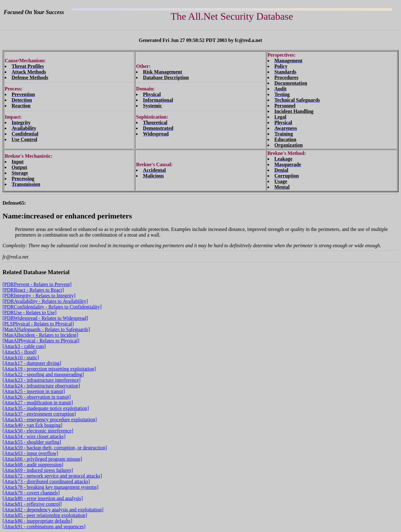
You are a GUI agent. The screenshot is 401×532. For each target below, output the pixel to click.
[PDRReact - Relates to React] (33, 290)
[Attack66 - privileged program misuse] (42, 459)
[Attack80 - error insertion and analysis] (43, 498)
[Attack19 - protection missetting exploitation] (49, 369)
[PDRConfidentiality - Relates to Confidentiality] (52, 307)
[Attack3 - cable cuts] (24, 346)
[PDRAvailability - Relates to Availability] (45, 301)
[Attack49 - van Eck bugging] (32, 425)
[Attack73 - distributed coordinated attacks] (46, 481)
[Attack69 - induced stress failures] (38, 470)
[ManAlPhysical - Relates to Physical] (41, 341)
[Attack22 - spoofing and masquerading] (43, 374)
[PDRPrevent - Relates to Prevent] (37, 284)
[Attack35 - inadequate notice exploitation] (46, 408)
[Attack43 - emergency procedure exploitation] (50, 419)
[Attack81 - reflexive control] (32, 504)
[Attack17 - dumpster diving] (32, 363)
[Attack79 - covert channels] (31, 493)
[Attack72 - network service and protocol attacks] (52, 476)
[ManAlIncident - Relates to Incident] (40, 335)
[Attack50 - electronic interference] (38, 431)
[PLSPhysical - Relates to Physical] (38, 324)
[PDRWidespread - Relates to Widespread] (45, 318)
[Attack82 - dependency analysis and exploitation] (53, 510)
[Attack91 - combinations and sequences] (44, 527)
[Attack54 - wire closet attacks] (34, 436)
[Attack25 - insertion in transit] (34, 391)
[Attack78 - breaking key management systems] (50, 487)
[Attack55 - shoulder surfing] (32, 442)
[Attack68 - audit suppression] (33, 465)
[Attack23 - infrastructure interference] (42, 380)
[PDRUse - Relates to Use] (29, 312)
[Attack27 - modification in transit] (38, 403)
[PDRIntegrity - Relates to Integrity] (39, 296)
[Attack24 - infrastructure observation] (41, 386)
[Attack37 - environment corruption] (39, 414)
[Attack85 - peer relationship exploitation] (45, 515)
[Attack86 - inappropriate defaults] (37, 521)
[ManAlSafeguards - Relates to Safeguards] (46, 329)
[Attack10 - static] (21, 358)
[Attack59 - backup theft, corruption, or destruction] (55, 448)
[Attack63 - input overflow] (30, 453)
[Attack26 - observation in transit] (37, 397)
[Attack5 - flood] (19, 352)
